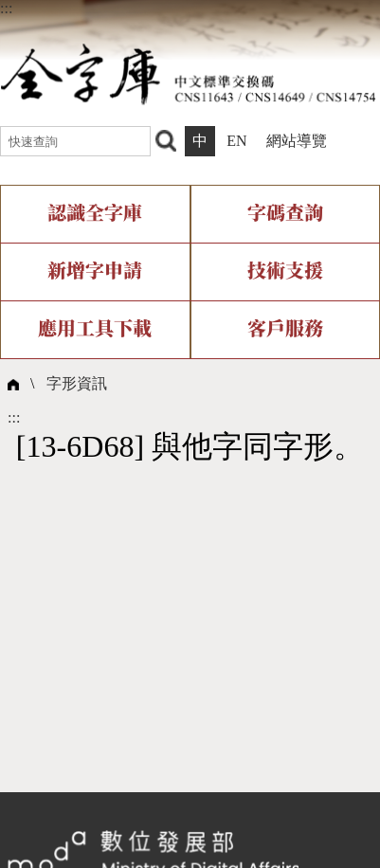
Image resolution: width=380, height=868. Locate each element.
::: (6, 8)
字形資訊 (77, 383)
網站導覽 (297, 141)
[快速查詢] (75, 141)
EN (236, 141)
